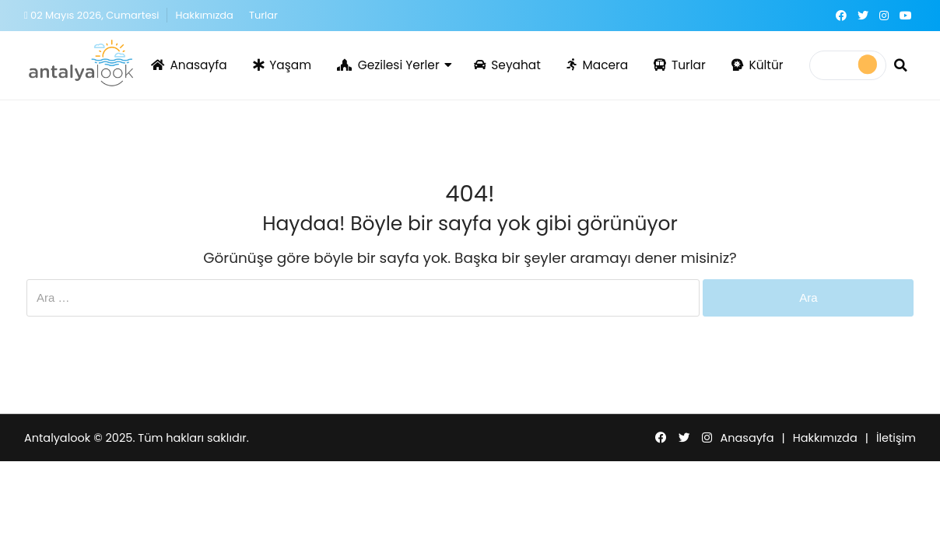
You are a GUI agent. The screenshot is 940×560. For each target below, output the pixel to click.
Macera (597, 65)
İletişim (896, 438)
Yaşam (282, 65)
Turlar (263, 15)
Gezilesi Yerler (388, 65)
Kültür (758, 65)
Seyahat (507, 65)
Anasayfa (189, 65)
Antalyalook (57, 438)
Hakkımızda (204, 15)
